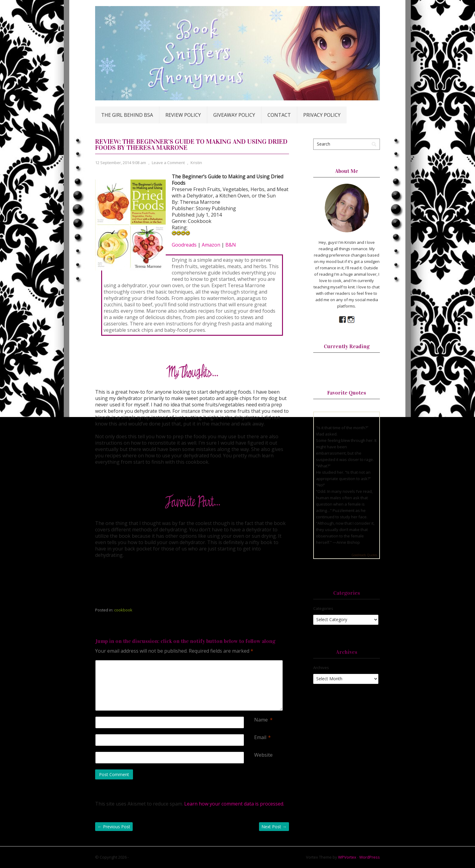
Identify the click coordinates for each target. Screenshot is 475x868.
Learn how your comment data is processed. (234, 804)
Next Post (274, 827)
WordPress (370, 857)
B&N (231, 245)
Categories (323, 608)
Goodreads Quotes (364, 555)
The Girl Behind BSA (127, 115)
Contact (279, 115)
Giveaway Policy (234, 115)
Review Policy (183, 115)
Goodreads (184, 245)
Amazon (211, 245)
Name (261, 720)
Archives (321, 668)
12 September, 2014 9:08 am (121, 163)
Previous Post (114, 827)
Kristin (196, 163)
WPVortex (347, 857)
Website (263, 755)
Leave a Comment (168, 163)
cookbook (123, 610)
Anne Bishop (348, 542)
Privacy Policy (322, 115)
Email (260, 737)
